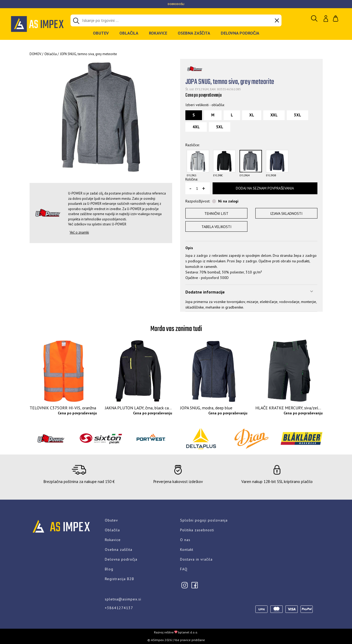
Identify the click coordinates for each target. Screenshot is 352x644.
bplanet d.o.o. (188, 632)
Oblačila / (52, 54)
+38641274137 (119, 608)
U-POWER (119, 224)
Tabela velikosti (216, 227)
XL (252, 115)
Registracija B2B (119, 579)
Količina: (192, 179)
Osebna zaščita (194, 33)
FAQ (184, 569)
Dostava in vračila (196, 559)
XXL (274, 115)
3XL (297, 115)
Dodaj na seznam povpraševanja (265, 188)
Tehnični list (216, 214)
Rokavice (158, 33)
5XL (220, 127)
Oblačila (129, 33)
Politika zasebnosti (197, 530)
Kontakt (187, 550)
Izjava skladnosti (286, 214)
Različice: (193, 145)
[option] (176, 4)
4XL (196, 127)
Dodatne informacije (205, 292)
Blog (109, 569)
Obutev (101, 33)
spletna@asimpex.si (123, 599)
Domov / (36, 54)
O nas (185, 540)
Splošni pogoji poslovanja (204, 520)
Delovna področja (240, 33)
